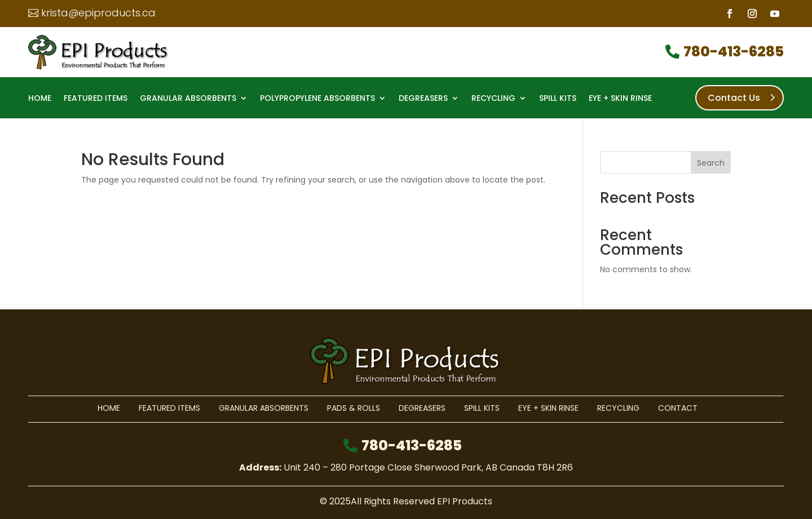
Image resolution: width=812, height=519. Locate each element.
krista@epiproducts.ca (98, 13)
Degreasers (423, 99)
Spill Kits (558, 99)
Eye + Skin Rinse (620, 99)
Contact (678, 408)
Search (711, 163)
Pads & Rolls (354, 408)
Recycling (493, 99)
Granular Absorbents (188, 99)
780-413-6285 (734, 52)
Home (40, 99)
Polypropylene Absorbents (317, 99)
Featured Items (96, 99)
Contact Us (734, 98)
